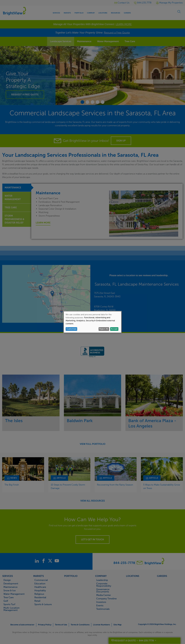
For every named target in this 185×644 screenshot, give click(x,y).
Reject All (104, 329)
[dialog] (92, 322)
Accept (114, 329)
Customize (71, 329)
